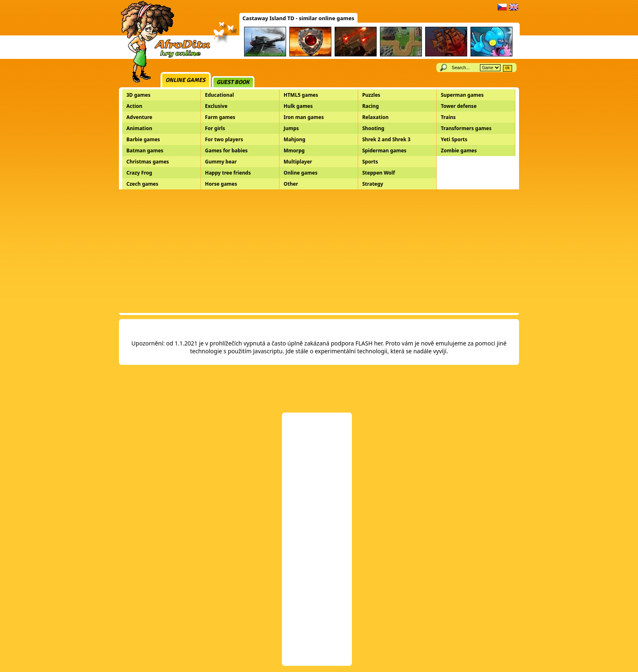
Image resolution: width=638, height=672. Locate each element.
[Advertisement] (319, 251)
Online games (185, 80)
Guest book (233, 82)
